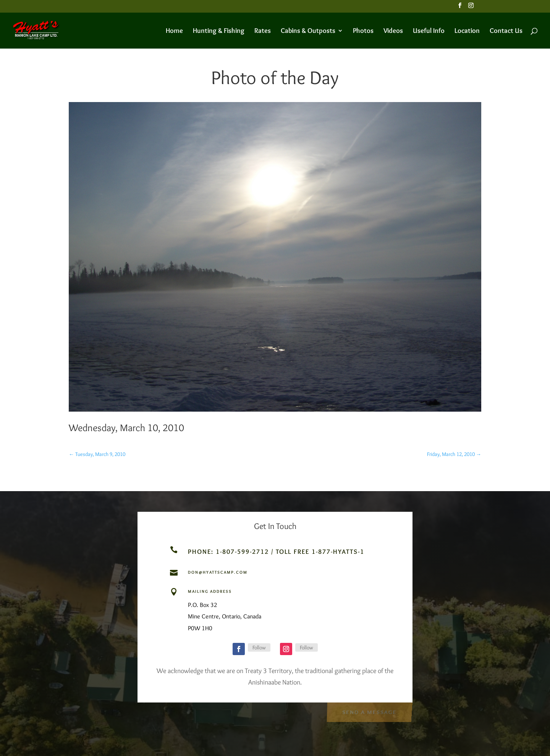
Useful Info (429, 31)
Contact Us (506, 31)
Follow (259, 647)
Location (467, 31)
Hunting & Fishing (219, 31)
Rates (263, 31)
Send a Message (369, 711)
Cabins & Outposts (308, 31)
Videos (393, 31)
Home (174, 31)
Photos (363, 31)
